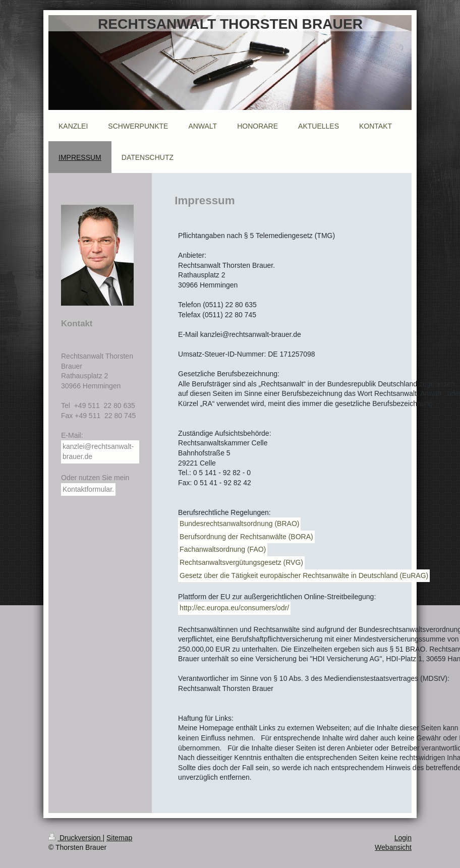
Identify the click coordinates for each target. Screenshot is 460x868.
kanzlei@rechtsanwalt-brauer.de (98, 451)
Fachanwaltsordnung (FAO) (223, 549)
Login (403, 838)
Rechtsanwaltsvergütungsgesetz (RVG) (241, 562)
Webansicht (393, 847)
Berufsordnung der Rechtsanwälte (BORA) (246, 537)
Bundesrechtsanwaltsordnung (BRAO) (239, 524)
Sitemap (119, 838)
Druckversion (75, 838)
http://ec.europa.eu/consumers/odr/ (234, 608)
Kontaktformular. (88, 489)
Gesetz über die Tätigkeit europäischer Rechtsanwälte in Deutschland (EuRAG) (304, 575)
